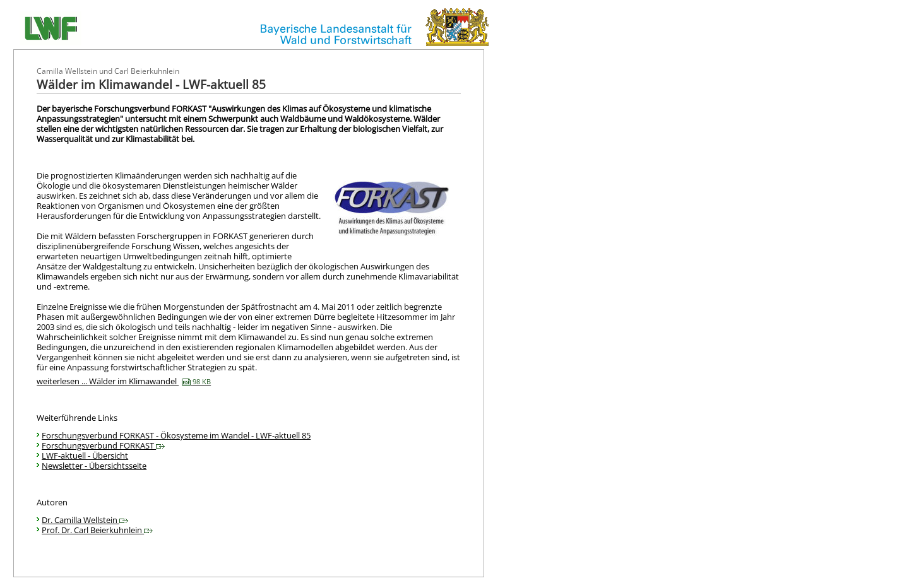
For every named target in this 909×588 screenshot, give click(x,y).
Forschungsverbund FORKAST (103, 445)
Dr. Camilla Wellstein (85, 520)
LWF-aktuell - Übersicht (85, 456)
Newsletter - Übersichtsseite (94, 466)
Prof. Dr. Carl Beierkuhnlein (97, 530)
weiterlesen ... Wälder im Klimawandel (124, 381)
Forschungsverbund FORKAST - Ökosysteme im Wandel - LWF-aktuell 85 (176, 435)
